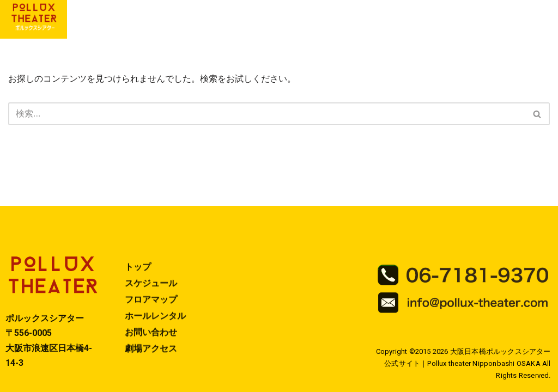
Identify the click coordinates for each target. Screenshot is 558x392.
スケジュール (151, 291)
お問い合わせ (151, 340)
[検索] (267, 114)
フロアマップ (151, 307)
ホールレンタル (155, 324)
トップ (138, 275)
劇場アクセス (151, 356)
